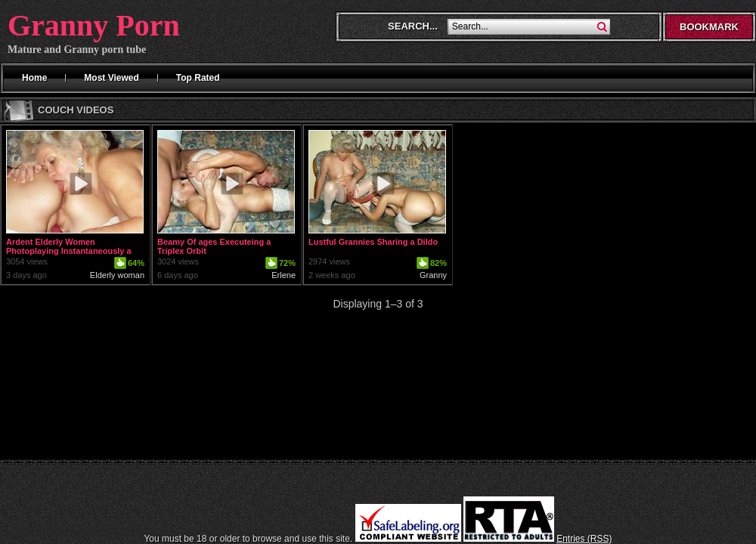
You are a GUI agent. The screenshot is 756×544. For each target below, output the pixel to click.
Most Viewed (111, 78)
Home (34, 78)
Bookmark (709, 27)
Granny (433, 275)
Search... (413, 26)
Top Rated (198, 78)
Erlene (283, 275)
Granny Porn (94, 25)
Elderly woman (117, 275)
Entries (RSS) (584, 539)
